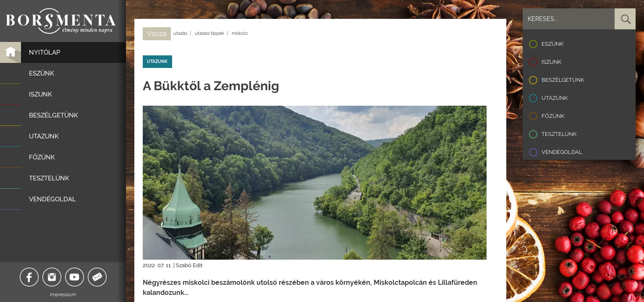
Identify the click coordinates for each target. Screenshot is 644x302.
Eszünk (552, 44)
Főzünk (553, 116)
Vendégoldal (562, 152)
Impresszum (63, 295)
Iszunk (551, 62)
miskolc (240, 33)
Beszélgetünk (563, 80)
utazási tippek (209, 33)
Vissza (157, 34)
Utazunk (555, 98)
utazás (180, 33)
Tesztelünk (559, 134)
